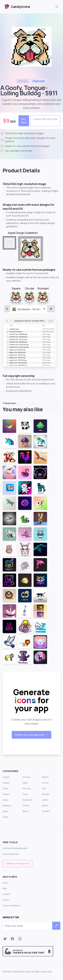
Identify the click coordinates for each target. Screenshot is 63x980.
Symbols (46, 811)
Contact (6, 894)
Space (5, 811)
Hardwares (27, 800)
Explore (6, 777)
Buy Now (24, 121)
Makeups (7, 806)
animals (23, 81)
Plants (45, 806)
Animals (26, 777)
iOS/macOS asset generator (15, 848)
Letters (45, 800)
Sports (25, 811)
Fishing (26, 806)
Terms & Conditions (12, 906)
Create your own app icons (32, 735)
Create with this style (45, 119)
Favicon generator (11, 854)
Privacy (6, 900)
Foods (25, 783)
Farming (26, 788)
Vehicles (46, 794)
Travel (5, 817)
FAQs (5, 883)
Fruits (25, 794)
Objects (45, 777)
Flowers (6, 794)
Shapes (6, 783)
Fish (44, 788)
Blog (5, 888)
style (39, 81)
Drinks (45, 783)
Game (5, 800)
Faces (5, 788)
